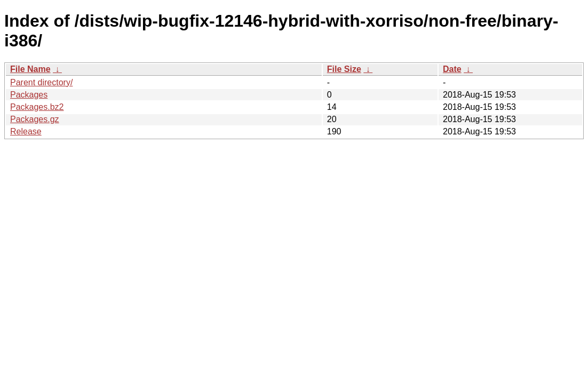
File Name (30, 69)
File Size (344, 69)
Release (26, 131)
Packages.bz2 (37, 107)
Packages (29, 95)
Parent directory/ (41, 82)
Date (452, 69)
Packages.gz (35, 119)
